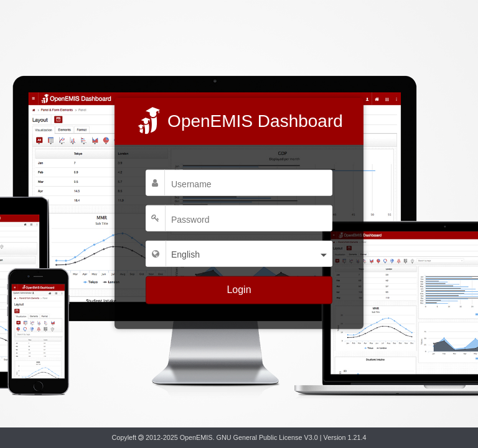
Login (239, 290)
